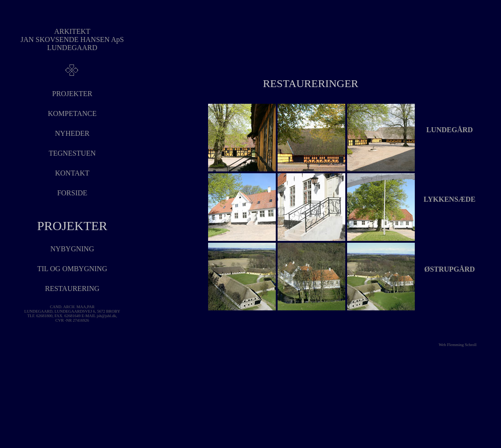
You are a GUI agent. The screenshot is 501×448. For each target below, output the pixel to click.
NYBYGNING (72, 249)
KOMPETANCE (72, 113)
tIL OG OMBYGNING (72, 269)
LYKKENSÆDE (450, 199)
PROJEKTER (72, 94)
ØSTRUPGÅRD (450, 269)
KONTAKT (72, 173)
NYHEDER (72, 133)
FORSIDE (72, 193)
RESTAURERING (72, 289)
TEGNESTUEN (72, 153)
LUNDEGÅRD (449, 130)
